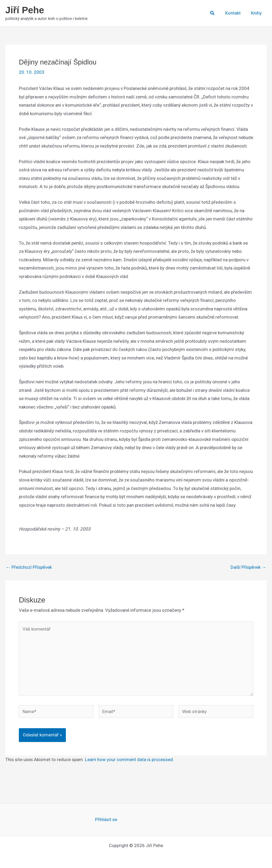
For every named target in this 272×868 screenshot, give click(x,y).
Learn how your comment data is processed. (129, 759)
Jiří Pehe (25, 10)
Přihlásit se (106, 819)
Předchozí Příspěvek (29, 567)
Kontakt (235, 13)
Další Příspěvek (248, 567)
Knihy (257, 13)
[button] (215, 13)
